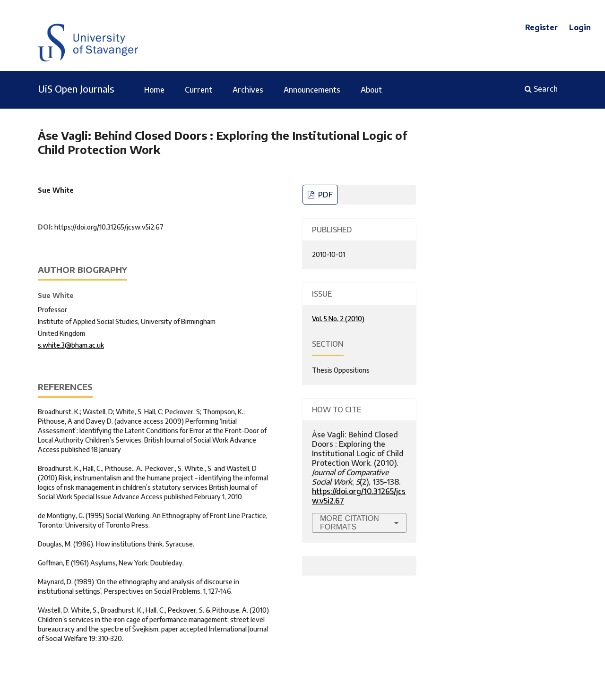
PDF (324, 195)
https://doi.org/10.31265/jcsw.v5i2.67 (109, 227)
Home (154, 90)
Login (580, 27)
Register (541, 27)
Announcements (312, 90)
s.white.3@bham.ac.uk (71, 345)
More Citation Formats (350, 523)
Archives (248, 90)
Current (199, 90)
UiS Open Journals (76, 89)
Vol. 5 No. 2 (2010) (338, 319)
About (371, 90)
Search (541, 89)
